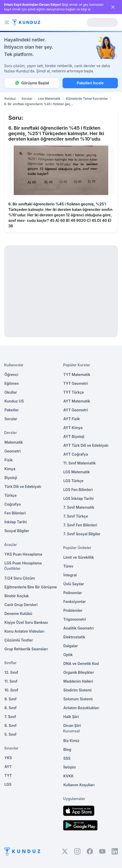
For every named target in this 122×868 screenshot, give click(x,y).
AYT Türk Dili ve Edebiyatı (86, 445)
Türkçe (11, 495)
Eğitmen (12, 383)
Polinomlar (73, 593)
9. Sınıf (11, 699)
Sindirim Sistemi (77, 690)
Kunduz (10, 99)
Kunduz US (14, 401)
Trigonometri (75, 619)
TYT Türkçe (74, 392)
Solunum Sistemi (78, 699)
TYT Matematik (77, 375)
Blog (67, 749)
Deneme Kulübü (18, 614)
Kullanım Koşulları (79, 785)
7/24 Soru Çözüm (20, 578)
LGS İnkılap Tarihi (78, 498)
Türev (68, 566)
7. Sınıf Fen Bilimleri (80, 525)
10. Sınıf (11, 690)
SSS (67, 758)
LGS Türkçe (73, 481)
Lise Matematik (49, 99)
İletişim (70, 767)
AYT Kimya (73, 428)
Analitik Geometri (79, 628)
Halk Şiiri (71, 717)
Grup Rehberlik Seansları (26, 649)
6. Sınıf (11, 725)
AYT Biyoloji (74, 436)
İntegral (70, 575)
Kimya (10, 469)
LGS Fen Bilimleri (78, 490)
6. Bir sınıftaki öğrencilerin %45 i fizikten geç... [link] (39, 104)
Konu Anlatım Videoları (24, 631)
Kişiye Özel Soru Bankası (26, 622)
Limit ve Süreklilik (79, 557)
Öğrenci (11, 375)
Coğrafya (13, 504)
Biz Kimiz (71, 741)
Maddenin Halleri (78, 681)
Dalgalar (71, 646)
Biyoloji (11, 478)
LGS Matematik (77, 472)
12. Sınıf (11, 672)
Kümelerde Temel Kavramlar (87, 99)
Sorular (27, 99)
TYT (8, 775)
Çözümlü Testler (19, 640)
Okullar (11, 392)
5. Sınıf (10, 734)
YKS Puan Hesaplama (23, 554)
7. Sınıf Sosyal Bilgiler (82, 534)
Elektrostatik (74, 637)
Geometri (12, 451)
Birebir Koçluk (17, 596)
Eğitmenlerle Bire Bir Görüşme (31, 587)
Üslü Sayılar (74, 584)
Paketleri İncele (90, 83)
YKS (8, 758)
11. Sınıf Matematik (80, 463)
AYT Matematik (77, 401)
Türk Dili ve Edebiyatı (23, 486)
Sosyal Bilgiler (17, 531)
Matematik (14, 442)
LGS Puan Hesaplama (23, 563)
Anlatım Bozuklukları (81, 708)
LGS (8, 784)
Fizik (8, 460)
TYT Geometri (76, 383)
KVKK (69, 776)
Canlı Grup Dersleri (21, 605)
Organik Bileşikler (79, 672)
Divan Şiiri (72, 725)
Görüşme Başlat (32, 83)
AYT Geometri (76, 410)
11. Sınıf (11, 681)
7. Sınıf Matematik (79, 507)
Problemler (73, 610)
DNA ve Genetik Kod (81, 663)
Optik (68, 655)
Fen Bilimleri (15, 513)
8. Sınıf (11, 708)
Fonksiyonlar (75, 602)
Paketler (12, 410)
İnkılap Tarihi (16, 522)
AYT (8, 767)
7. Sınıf (10, 717)
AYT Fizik (72, 419)
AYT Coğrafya (76, 454)
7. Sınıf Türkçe (76, 516)
